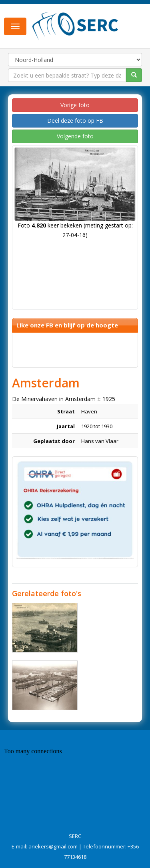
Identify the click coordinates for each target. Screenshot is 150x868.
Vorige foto (75, 105)
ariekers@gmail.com (53, 846)
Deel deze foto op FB (75, 121)
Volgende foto (75, 136)
